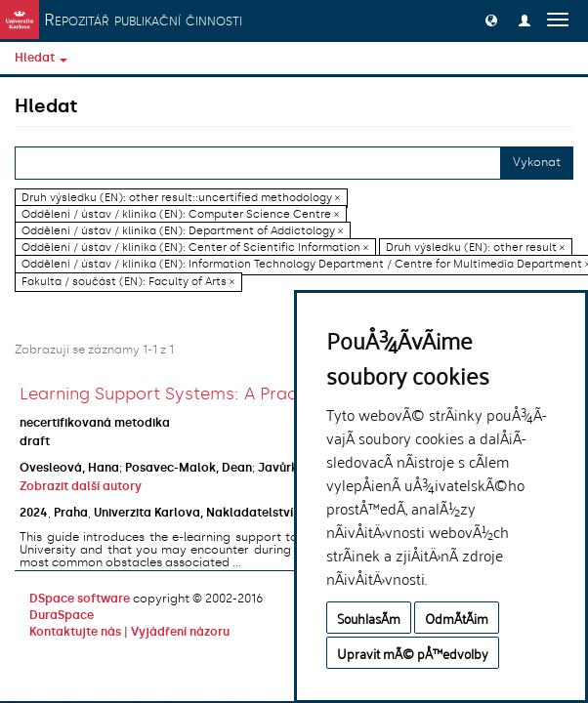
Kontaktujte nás (75, 632)
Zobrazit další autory (81, 486)
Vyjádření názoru (180, 632)
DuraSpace (62, 615)
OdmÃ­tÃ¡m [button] (457, 618)
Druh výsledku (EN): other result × (475, 248)
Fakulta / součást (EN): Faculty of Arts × (128, 282)
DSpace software (80, 599)
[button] (491, 20)
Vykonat (537, 162)
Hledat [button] (41, 58)
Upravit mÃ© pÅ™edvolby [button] (413, 653)
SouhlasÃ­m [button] (369, 618)
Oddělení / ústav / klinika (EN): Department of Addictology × (182, 231)
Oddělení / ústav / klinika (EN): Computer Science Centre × (180, 214)
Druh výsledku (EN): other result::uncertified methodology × (181, 198)
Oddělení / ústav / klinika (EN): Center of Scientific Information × (195, 248)
